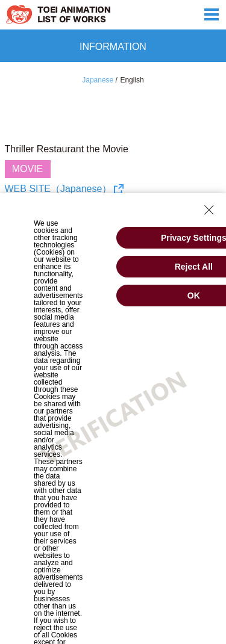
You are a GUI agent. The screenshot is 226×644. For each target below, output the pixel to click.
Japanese (98, 80)
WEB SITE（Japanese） (58, 189)
